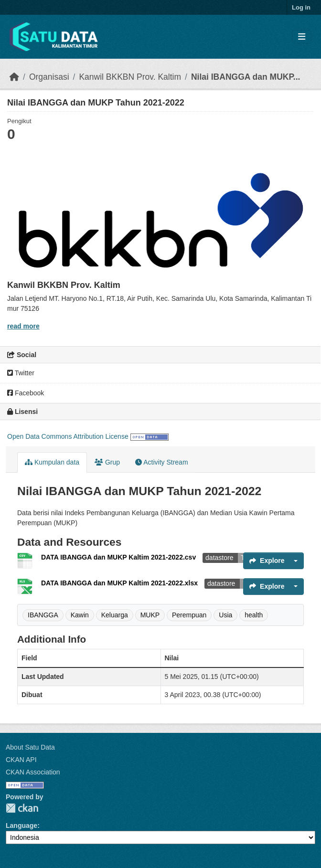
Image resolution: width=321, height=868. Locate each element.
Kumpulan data (52, 462)
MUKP (150, 615)
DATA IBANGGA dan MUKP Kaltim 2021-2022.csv (119, 557)
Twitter (21, 373)
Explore (267, 561)
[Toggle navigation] (302, 37)
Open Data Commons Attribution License (68, 436)
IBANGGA (43, 615)
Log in (301, 7)
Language (21, 826)
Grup (107, 462)
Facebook (26, 393)
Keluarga (115, 615)
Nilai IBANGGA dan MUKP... (246, 77)
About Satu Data (30, 747)
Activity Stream (161, 462)
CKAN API (21, 760)
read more (23, 326)
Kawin (80, 615)
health (254, 615)
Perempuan (189, 615)
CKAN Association (33, 772)
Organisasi (49, 77)
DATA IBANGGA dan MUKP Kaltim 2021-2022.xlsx (120, 583)
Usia (225, 615)
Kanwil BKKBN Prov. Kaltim (130, 77)
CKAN (22, 808)
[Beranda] (14, 77)
